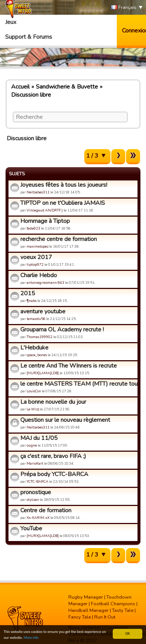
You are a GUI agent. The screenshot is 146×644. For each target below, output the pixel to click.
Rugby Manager (86, 597)
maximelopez (38, 246)
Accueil (20, 87)
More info (31, 638)
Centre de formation (46, 510)
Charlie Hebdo (39, 275)
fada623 (33, 228)
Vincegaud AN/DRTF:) (45, 210)
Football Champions (113, 604)
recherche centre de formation (59, 239)
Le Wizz (33, 409)
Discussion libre (31, 95)
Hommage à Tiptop (45, 221)
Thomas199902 (40, 337)
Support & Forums (29, 37)
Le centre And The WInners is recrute (69, 366)
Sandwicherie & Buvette (67, 87)
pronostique (36, 492)
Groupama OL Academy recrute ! (62, 330)
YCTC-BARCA (38, 481)
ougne (32, 445)
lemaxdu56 (36, 319)
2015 (28, 293)
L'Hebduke (34, 348)
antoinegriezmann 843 (45, 283)
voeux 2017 (36, 257)
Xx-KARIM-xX (38, 518)
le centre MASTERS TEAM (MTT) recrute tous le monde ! (78, 384)
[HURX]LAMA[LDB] (43, 373)
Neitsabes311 (38, 192)
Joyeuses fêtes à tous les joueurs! (64, 185)
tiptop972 (35, 264)
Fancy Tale (80, 617)
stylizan (33, 500)
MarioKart (35, 463)
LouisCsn (34, 391)
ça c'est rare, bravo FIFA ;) (53, 456)
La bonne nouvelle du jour (53, 402)
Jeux (11, 22)
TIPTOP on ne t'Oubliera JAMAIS (63, 203)
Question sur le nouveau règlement (65, 420)
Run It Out (105, 617)
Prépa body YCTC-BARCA (54, 474)
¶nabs (32, 301)
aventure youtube (43, 311)
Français (124, 8)
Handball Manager (89, 610)
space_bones (37, 355)
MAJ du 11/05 (39, 438)
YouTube (31, 528)
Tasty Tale (123, 610)
